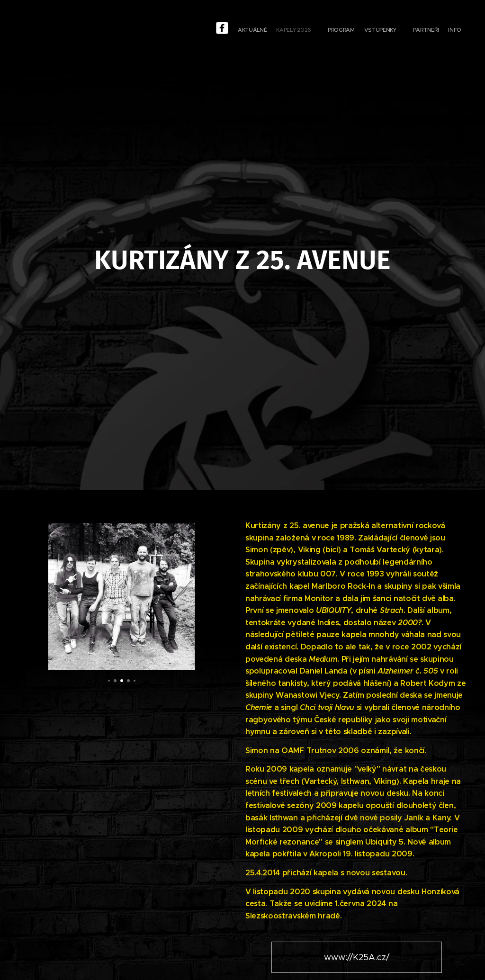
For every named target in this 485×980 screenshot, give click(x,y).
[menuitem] (400, 31)
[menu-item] (385, 31)
